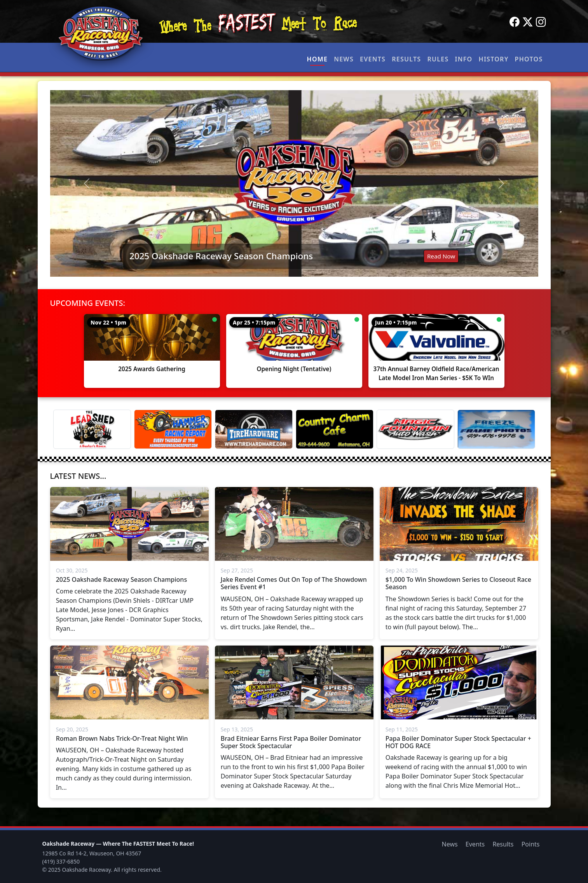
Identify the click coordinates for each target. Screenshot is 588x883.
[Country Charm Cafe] (335, 429)
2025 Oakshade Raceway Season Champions (221, 256)
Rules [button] (438, 59)
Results (406, 59)
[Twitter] (528, 22)
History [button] (494, 59)
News (344, 59)
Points (531, 844)
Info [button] (464, 59)
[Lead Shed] (92, 429)
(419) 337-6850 (61, 861)
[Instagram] (541, 22)
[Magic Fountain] (415, 429)
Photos (529, 59)
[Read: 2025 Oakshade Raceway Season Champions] (294, 183)
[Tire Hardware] (254, 429)
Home (318, 59)
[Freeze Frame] (496, 429)
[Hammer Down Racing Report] (173, 429)
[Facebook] (515, 22)
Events (373, 59)
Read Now (441, 256)
